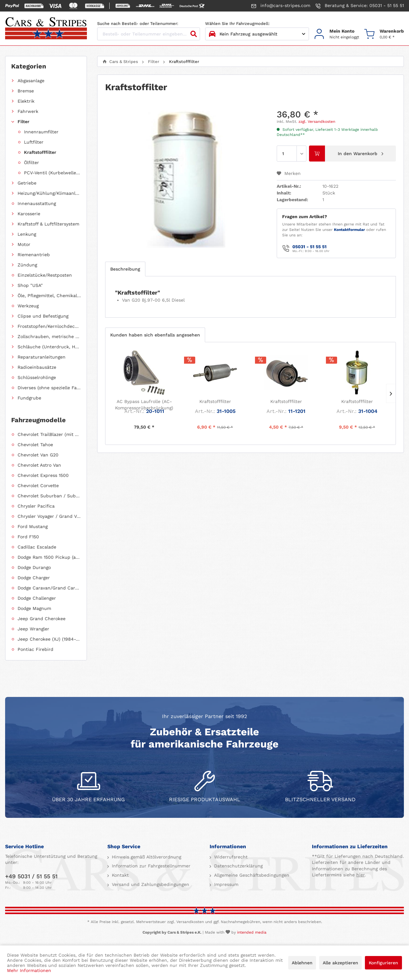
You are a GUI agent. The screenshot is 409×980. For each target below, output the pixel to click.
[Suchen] (194, 34)
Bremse (26, 91)
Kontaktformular (349, 230)
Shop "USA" (30, 285)
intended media (252, 932)
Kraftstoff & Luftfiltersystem (48, 224)
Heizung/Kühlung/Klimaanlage (49, 193)
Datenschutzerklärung (238, 866)
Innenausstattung (37, 203)
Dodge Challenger (37, 598)
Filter (23, 122)
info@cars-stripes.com (281, 6)
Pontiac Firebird (35, 649)
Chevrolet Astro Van (39, 465)
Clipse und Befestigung (43, 316)
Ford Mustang (33, 526)
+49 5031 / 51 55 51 (31, 876)
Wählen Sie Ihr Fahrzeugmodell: (237, 24)
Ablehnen (302, 963)
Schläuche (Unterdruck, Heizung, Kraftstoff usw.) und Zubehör (49, 347)
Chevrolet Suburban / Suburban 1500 (49, 496)
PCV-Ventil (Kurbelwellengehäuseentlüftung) (52, 173)
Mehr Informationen (29, 970)
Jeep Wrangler (33, 629)
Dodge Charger (34, 578)
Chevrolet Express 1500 (43, 475)
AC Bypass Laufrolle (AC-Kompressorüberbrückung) (144, 405)
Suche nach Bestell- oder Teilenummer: (138, 24)
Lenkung (27, 234)
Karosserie (29, 214)
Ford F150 (28, 537)
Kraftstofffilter (40, 152)
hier (360, 875)
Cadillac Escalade (37, 547)
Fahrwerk (28, 111)
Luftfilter (34, 142)
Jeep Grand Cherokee (42, 619)
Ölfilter (31, 162)
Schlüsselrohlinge (37, 377)
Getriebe (27, 183)
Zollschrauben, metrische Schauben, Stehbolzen (49, 336)
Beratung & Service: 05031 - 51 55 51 (360, 6)
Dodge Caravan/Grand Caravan (49, 588)
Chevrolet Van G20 (38, 455)
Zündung (27, 265)
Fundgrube (29, 398)
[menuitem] (337, 34)
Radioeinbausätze (37, 367)
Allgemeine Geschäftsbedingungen (251, 875)
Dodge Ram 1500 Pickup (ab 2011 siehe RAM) (49, 557)
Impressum (225, 884)
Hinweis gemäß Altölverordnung (146, 857)
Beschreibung (125, 269)
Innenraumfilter (41, 132)
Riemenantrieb (34, 255)
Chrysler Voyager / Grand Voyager (49, 516)
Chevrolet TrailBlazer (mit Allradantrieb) (49, 434)
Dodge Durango (34, 567)
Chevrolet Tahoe (35, 445)
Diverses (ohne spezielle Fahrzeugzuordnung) (49, 388)
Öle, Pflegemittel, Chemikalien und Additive (49, 296)
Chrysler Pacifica (36, 506)
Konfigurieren (383, 963)
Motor (24, 244)
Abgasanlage (31, 81)
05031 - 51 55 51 (309, 247)
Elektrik (26, 101)
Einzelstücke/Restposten (45, 275)
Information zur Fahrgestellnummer (150, 866)
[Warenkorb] (384, 34)
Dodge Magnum (34, 608)
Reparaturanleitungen (42, 357)
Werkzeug (28, 306)
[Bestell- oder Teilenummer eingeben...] (149, 34)
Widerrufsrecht (230, 857)
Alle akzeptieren (340, 963)
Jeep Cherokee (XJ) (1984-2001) (49, 639)
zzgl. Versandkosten (317, 122)
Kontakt (120, 875)
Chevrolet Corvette (38, 486)
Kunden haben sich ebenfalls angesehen (155, 335)
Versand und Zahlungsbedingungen (150, 884)
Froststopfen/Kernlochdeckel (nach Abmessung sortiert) (49, 326)
